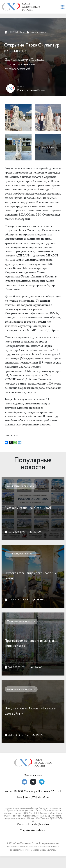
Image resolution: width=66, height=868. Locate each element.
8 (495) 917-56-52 (39, 797)
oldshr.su (41, 830)
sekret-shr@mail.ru (37, 825)
